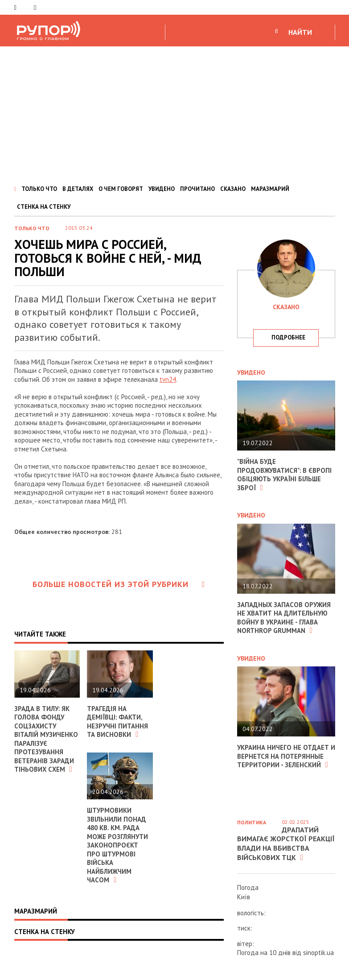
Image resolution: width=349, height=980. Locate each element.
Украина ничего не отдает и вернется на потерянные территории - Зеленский (283, 756)
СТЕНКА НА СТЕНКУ (44, 207)
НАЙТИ (300, 32)
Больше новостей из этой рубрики (119, 584)
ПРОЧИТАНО (197, 189)
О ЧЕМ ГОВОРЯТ (121, 189)
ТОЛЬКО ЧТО (39, 189)
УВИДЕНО (162, 189)
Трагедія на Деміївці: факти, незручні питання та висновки (118, 722)
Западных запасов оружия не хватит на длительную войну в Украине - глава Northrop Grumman (284, 618)
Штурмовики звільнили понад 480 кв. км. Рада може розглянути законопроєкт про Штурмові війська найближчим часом (118, 845)
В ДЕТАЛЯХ (78, 189)
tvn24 (168, 379)
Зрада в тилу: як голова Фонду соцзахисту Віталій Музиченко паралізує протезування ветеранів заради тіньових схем (46, 739)
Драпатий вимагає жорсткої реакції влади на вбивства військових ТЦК (286, 844)
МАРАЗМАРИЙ (270, 189)
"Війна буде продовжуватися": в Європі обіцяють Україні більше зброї (285, 475)
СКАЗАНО (233, 189)
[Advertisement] (174, 113)
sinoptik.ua (318, 953)
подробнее (288, 337)
